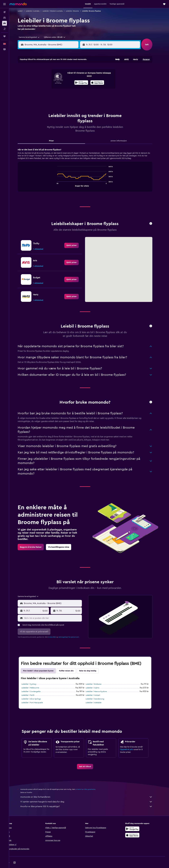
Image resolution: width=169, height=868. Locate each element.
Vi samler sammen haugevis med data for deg (90, 795)
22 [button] (55, 88)
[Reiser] (4, 36)
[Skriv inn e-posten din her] (56, 612)
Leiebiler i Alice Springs (35, 692)
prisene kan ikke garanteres (90, 783)
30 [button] (61, 95)
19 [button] (80, 82)
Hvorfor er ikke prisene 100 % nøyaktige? (90, 800)
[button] (4, 4)
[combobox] (32, 37)
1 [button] (55, 69)
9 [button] (61, 76)
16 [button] (61, 82)
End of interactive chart (60, 178)
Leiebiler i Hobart (97, 689)
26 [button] (80, 88)
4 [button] (74, 69)
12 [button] (80, 76)
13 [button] (42, 82)
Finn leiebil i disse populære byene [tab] (42, 664)
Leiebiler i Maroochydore (100, 685)
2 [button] (61, 69)
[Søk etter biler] (4, 23)
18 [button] (74, 82)
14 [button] (49, 82)
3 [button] (68, 69)
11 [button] (74, 76)
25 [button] (74, 88)
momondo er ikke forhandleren (90, 790)
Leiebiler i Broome (76, 11)
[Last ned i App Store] (137, 829)
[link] (76, 239)
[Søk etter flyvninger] (4, 12)
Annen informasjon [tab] (123, 134)
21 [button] (49, 88)
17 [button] (67, 82)
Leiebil (24, 11)
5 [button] (80, 69)
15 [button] (55, 82)
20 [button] (42, 88)
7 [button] (48, 76)
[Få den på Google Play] (137, 822)
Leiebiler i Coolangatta (35, 685)
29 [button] (55, 95)
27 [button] (42, 95)
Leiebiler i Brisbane (98, 678)
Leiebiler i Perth (32, 689)
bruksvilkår (56, 630)
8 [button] (55, 76)
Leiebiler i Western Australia (57, 11)
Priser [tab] (55, 134)
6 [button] (42, 76)
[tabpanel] (89, 166)
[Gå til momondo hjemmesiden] (18, 4)
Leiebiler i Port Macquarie (36, 696)
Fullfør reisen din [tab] (70, 664)
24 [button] (67, 88)
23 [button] (61, 88)
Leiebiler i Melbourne (34, 681)
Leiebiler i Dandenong (99, 692)
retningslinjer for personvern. (73, 630)
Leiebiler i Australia (37, 11)
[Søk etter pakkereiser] (4, 29)
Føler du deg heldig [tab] (92, 664)
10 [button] (67, 76)
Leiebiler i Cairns (97, 681)
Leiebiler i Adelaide (98, 696)
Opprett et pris (130, 743)
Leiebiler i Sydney (33, 678)
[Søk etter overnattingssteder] (4, 18)
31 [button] (68, 95)
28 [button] (48, 95)
